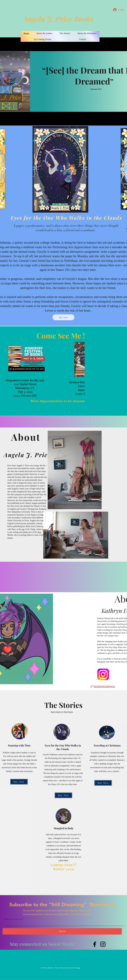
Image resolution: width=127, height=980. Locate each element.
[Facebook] (95, 944)
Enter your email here (14, 919)
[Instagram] (103, 944)
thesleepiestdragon (104, 686)
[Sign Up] (62, 931)
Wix (79, 968)
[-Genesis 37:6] (109, 89)
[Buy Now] (63, 317)
